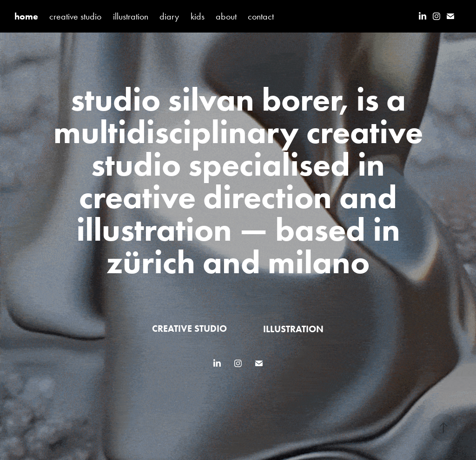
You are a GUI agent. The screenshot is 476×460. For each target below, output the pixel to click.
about (226, 16)
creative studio (75, 16)
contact (261, 16)
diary (169, 16)
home (26, 16)
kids (198, 16)
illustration (131, 16)
